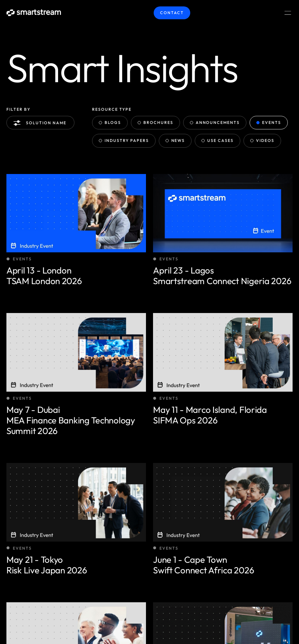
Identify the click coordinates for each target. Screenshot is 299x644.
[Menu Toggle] (288, 13)
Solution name (41, 123)
